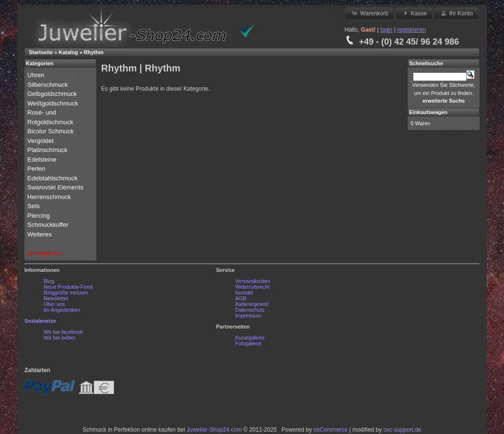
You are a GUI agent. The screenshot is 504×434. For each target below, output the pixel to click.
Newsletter (56, 298)
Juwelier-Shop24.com (214, 430)
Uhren (37, 75)
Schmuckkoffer (48, 225)
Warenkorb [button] (369, 13)
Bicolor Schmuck (51, 131)
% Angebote (44, 253)
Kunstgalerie (250, 338)
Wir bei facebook (63, 332)
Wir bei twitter (60, 338)
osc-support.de (402, 430)
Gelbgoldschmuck (53, 94)
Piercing (39, 216)
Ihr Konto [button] (456, 13)
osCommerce (330, 430)
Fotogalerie (248, 343)
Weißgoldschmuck (54, 103)
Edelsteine (43, 159)
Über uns (54, 304)
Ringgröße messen (66, 293)
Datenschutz (250, 310)
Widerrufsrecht (252, 287)
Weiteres (40, 234)
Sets (34, 206)
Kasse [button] (414, 13)
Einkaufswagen (428, 112)
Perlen (37, 169)
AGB (241, 298)
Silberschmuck (48, 85)
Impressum (248, 316)
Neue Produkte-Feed (68, 287)
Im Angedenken (62, 310)
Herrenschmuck (50, 197)
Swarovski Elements (55, 187)
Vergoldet (41, 141)
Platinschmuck (48, 150)
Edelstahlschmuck (52, 178)
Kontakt (244, 293)
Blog (49, 281)
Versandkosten (253, 281)
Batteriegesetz (252, 304)
